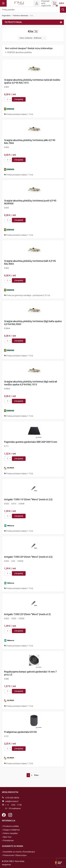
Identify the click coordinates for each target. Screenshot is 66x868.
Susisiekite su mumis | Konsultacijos (19, 852)
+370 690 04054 (12, 798)
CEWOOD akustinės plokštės (19, 52)
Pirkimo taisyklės (10, 833)
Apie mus (7, 837)
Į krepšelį (19, 99)
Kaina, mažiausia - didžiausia (31, 38)
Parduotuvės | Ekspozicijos (15, 855)
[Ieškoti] (33, 10)
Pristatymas (8, 840)
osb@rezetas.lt (12, 801)
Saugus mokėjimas (11, 830)
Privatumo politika (11, 826)
